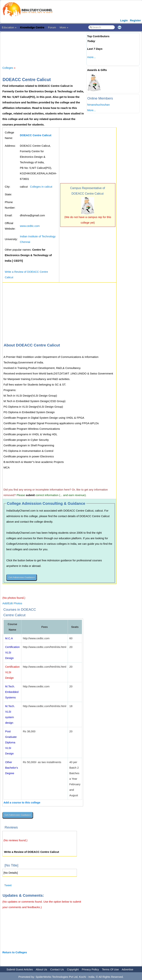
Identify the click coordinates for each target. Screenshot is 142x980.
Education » (9, 27)
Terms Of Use (110, 969)
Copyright (73, 969)
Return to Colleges (15, 952)
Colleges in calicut (41, 187)
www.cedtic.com (30, 226)
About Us (41, 969)
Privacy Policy (90, 969)
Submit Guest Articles (20, 969)
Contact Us (57, 969)
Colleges (8, 68)
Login (124, 20)
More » (64, 27)
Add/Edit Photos (12, 603)
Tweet (8, 885)
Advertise (128, 969)
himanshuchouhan (98, 105)
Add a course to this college (22, 802)
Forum (52, 27)
